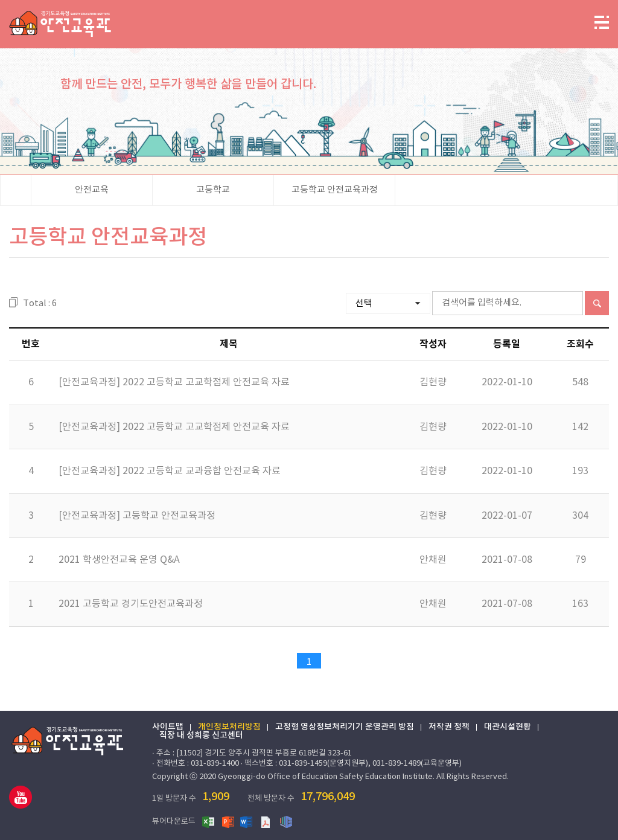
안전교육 (92, 190)
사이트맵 (168, 727)
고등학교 (213, 190)
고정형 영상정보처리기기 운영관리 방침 (345, 727)
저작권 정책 (449, 727)
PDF (267, 821)
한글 (286, 821)
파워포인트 (228, 821)
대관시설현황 (508, 727)
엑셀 (209, 821)
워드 (247, 821)
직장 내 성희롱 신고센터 (201, 736)
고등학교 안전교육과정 (335, 190)
